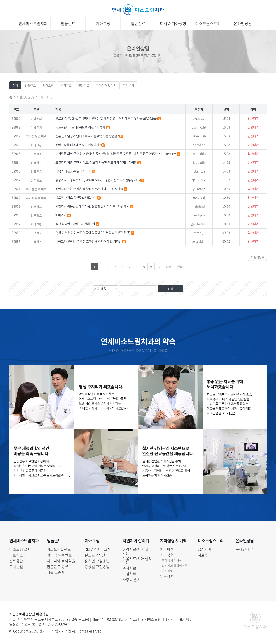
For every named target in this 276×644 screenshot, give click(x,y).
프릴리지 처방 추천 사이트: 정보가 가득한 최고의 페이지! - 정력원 (96, 162)
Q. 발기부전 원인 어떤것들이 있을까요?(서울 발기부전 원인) (93, 233)
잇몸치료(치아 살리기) (137, 560)
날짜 (226, 109)
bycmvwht (199, 127)
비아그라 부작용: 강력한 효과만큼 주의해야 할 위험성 (89, 241)
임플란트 (68, 23)
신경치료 (66, 85)
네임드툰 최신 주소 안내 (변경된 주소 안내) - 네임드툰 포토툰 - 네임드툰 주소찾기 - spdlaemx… (116, 153)
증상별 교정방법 (97, 567)
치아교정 (103, 23)
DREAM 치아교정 (98, 549)
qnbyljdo (199, 145)
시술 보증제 (56, 572)
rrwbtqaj (199, 197)
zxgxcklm (199, 241)
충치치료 (129, 568)
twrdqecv (199, 215)
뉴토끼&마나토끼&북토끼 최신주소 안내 (81, 127)
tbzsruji (199, 233)
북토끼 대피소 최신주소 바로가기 (76, 197)
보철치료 (129, 574)
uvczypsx (199, 118)
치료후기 (205, 555)
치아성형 (167, 555)
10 (159, 267)
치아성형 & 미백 (106, 85)
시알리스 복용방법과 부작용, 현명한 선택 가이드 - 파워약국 (92, 206)
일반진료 (138, 23)
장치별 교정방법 (97, 561)
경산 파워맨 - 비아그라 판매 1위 (75, 224)
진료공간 (16, 561)
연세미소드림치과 (33, 23)
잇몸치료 (84, 85)
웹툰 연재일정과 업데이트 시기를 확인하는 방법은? (87, 136)
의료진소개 (18, 555)
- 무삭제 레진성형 (171, 560)
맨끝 (180, 267)
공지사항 (205, 549)
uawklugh (199, 136)
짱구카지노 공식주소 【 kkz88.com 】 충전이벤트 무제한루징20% (98, 180)
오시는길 (16, 567)
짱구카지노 (199, 180)
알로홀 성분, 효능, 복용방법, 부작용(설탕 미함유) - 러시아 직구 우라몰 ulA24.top (106, 118)
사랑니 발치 (131, 580)
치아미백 (167, 549)
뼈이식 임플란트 (59, 555)
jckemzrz (199, 171)
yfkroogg (199, 189)
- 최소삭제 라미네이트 (174, 566)
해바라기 (61, 215)
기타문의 (128, 85)
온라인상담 (243, 23)
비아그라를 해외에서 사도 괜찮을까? (78, 145)
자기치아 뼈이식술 (61, 561)
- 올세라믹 (166, 571)
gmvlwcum (199, 224)
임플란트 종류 (58, 567)
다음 (169, 267)
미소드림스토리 (208, 23)
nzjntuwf (199, 206)
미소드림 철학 (20, 549)
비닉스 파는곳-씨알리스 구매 (74, 171)
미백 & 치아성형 (173, 23)
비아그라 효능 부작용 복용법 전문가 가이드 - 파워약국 (90, 189)
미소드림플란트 (59, 549)
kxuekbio (199, 153)
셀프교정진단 (95, 555)
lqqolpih (199, 162)
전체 (15, 85)
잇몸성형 (167, 576)
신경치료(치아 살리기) (137, 551)
